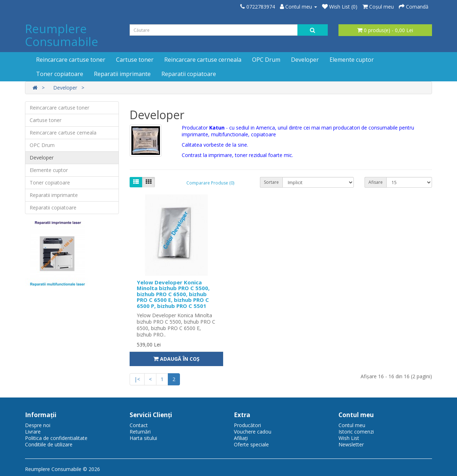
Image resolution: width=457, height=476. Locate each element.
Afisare (376, 182)
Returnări (140, 432)
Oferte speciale (251, 444)
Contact (139, 425)
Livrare (33, 432)
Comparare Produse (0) (210, 183)
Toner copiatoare (60, 74)
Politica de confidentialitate (56, 438)
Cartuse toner (135, 60)
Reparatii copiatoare (189, 74)
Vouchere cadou (253, 432)
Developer (305, 60)
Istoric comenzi (356, 432)
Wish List (349, 438)
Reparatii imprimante (122, 74)
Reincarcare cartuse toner (71, 60)
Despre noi (38, 425)
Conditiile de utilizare (49, 444)
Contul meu (352, 425)
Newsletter (351, 444)
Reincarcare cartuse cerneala (203, 60)
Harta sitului (143, 438)
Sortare (271, 182)
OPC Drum (266, 60)
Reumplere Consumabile (62, 35)
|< (137, 379)
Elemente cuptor (352, 60)
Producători (247, 425)
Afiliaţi (241, 438)
